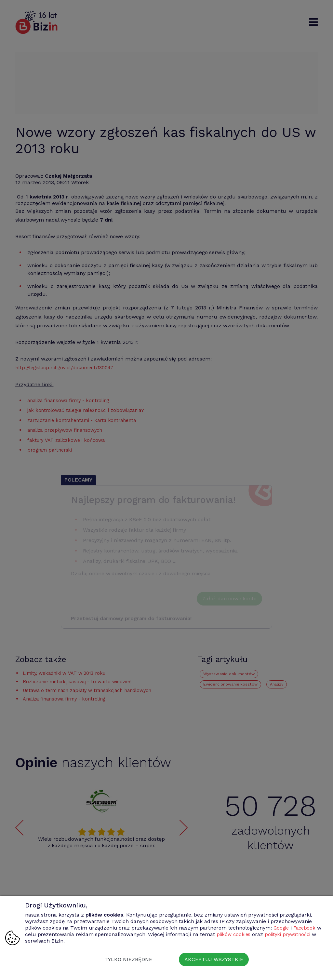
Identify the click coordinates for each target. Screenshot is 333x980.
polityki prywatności (297, 934)
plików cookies (240, 934)
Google (282, 928)
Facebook (306, 928)
